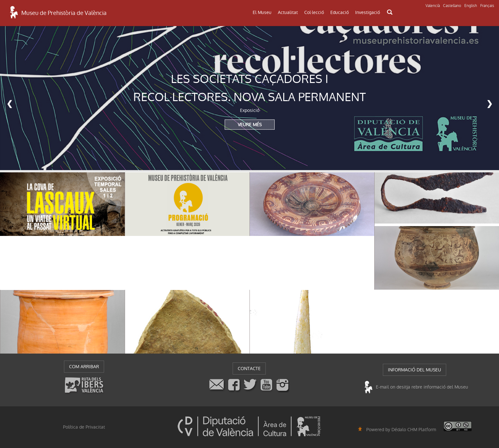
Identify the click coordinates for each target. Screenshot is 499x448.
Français (487, 6)
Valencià (433, 6)
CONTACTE (249, 369)
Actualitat (288, 12)
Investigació (368, 12)
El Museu (262, 12)
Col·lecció (314, 12)
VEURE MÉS (250, 124)
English (471, 6)
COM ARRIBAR (84, 367)
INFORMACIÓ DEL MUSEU (415, 370)
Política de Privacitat (84, 427)
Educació (340, 12)
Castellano (452, 6)
